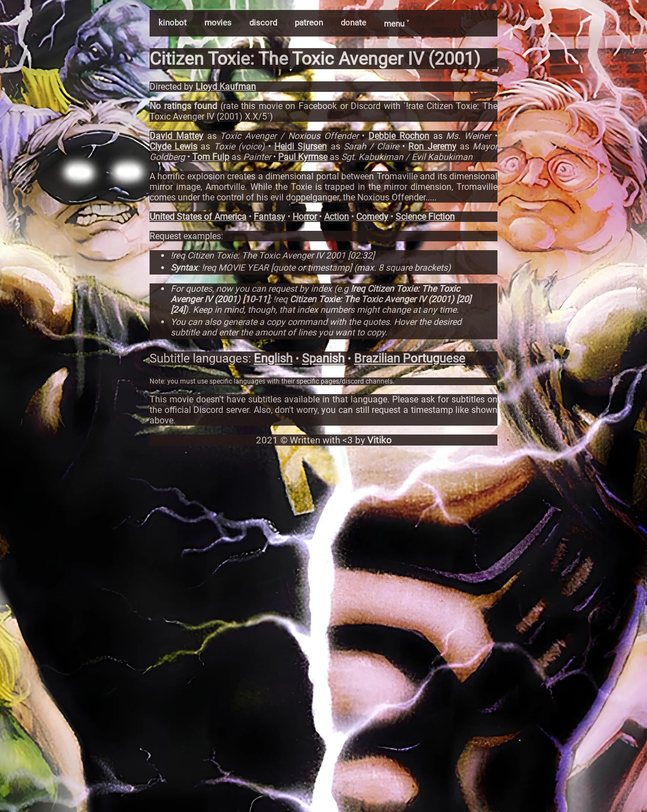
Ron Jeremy (432, 146)
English (273, 358)
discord (263, 23)
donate (353, 23)
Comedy (372, 217)
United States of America (198, 217)
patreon (309, 23)
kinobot (173, 23)
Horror (305, 217)
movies (218, 23)
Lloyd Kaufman (226, 87)
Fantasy (269, 217)
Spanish (323, 358)
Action (337, 217)
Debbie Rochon (399, 136)
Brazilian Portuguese (410, 358)
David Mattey (176, 136)
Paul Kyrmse (303, 157)
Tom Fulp (211, 157)
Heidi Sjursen (301, 146)
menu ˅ (396, 24)
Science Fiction (425, 217)
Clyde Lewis (173, 146)
